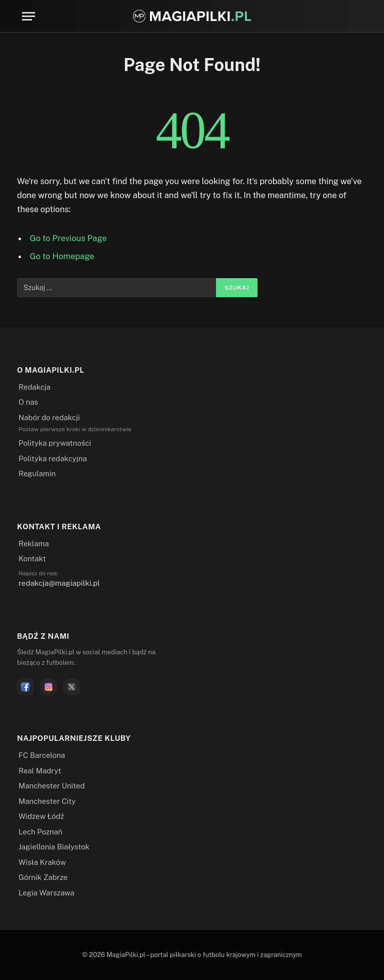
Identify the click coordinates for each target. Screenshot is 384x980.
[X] (71, 687)
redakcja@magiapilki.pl (59, 583)
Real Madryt (40, 771)
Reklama (34, 544)
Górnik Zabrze (43, 877)
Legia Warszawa (46, 893)
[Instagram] (48, 687)
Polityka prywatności (55, 443)
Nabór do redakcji (49, 417)
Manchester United (51, 786)
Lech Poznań (40, 832)
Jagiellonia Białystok (54, 847)
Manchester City (47, 801)
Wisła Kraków (42, 862)
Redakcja (34, 387)
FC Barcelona (42, 755)
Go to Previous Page (68, 238)
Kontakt (32, 559)
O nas (28, 402)
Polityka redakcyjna (53, 458)
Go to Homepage (62, 256)
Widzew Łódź (41, 816)
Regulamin (37, 473)
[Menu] (28, 16)
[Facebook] (25, 687)
